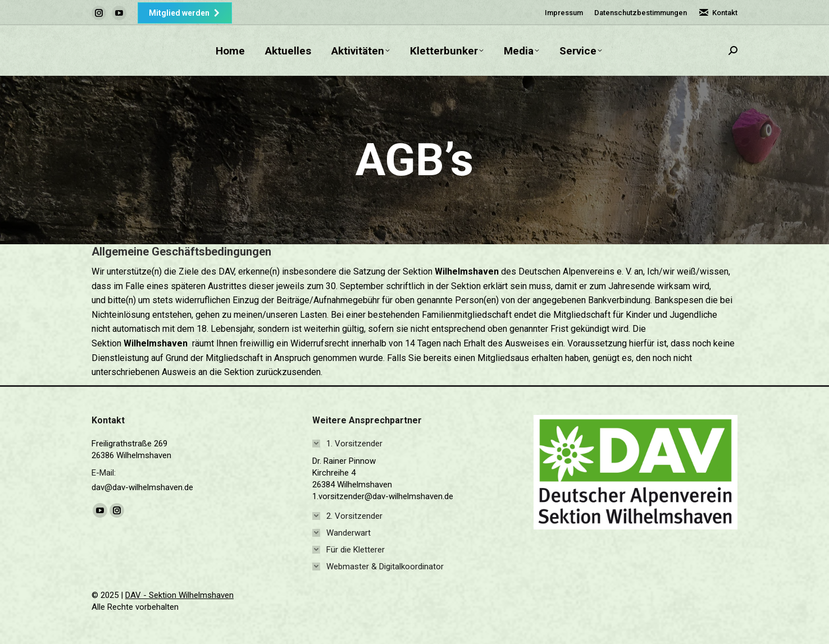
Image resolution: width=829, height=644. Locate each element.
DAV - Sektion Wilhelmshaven (179, 595)
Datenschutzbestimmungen (641, 13)
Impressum (564, 13)
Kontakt (718, 13)
